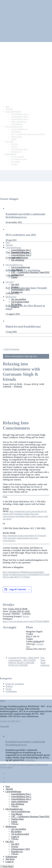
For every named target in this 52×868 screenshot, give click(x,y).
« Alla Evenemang (11, 349)
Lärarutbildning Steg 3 (21, 255)
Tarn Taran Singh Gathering (45, 661)
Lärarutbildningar (13, 247)
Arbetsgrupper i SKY (21, 289)
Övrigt (8, 689)
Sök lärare (10, 859)
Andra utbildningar (20, 258)
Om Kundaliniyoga (14, 265)
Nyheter (9, 686)
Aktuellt (9, 245)
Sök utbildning (18, 260)
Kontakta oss (17, 292)
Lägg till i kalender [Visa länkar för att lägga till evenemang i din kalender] (18, 589)
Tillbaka (15, 806)
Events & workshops (15, 684)
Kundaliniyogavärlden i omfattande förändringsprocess (25, 743)
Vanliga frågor (17, 275)
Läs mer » (31, 760)
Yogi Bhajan (17, 270)
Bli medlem (16, 304)
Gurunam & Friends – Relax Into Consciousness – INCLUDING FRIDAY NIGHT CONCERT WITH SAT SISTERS (23, 661)
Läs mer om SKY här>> (11, 721)
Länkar (14, 277)
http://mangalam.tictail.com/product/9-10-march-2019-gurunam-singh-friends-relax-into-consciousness (25, 538)
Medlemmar (11, 297)
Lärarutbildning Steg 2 (21, 253)
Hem (8, 242)
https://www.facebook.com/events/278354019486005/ (27, 621)
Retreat (26, 616)
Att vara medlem (19, 299)
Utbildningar (11, 691)
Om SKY (10, 282)
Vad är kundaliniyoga (21, 267)
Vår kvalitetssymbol (20, 302)
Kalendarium (11, 857)
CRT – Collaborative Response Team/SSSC (30, 272)
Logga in (15, 307)
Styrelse (15, 287)
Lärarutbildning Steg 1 (21, 250)
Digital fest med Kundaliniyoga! (23, 326)
